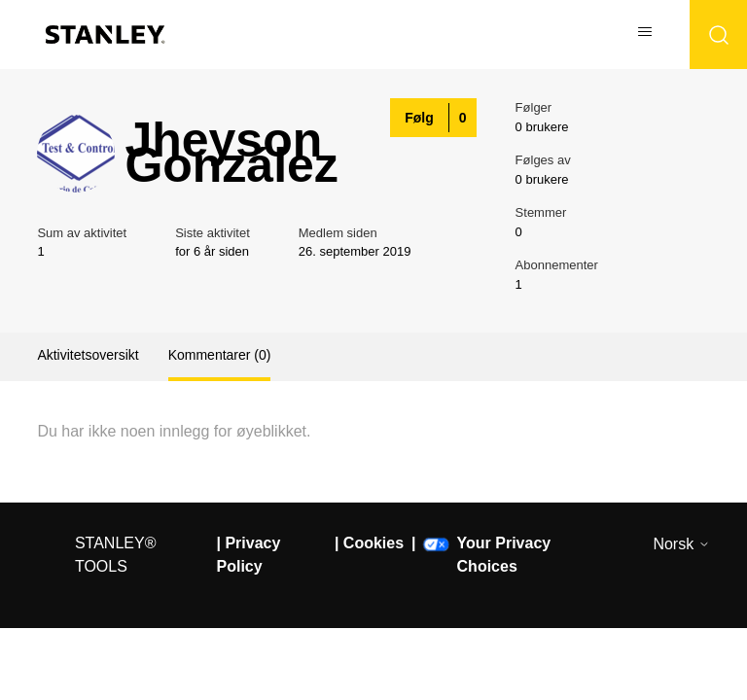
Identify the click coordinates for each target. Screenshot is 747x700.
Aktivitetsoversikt (88, 355)
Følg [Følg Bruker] (419, 118)
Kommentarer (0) (220, 355)
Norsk (681, 544)
